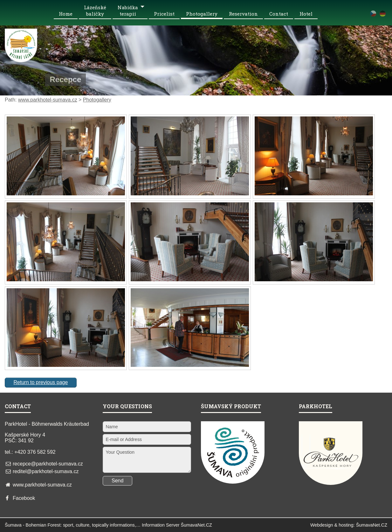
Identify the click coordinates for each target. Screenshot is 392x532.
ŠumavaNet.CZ (372, 525)
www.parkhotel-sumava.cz (48, 100)
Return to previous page (41, 382)
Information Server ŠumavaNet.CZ (177, 525)
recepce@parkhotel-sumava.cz (48, 464)
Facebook (24, 498)
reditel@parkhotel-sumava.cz (46, 471)
